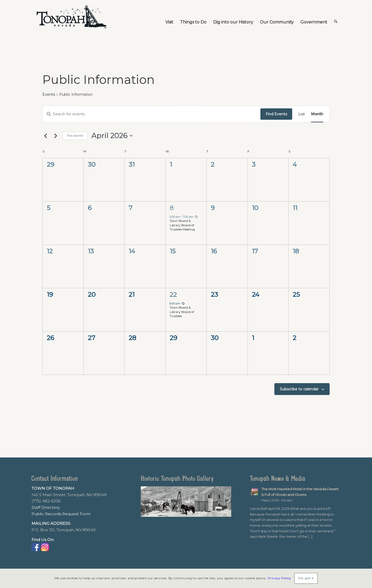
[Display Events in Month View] (317, 114)
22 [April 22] (173, 295)
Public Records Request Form (61, 514)
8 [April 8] (172, 208)
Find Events (276, 114)
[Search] (336, 17)
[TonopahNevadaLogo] (71, 17)
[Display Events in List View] (302, 114)
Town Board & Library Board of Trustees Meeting (182, 225)
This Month (75, 136)
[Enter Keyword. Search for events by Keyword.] (152, 114)
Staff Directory (46, 507)
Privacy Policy (280, 578)
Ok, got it (306, 578)
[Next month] (56, 136)
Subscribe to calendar (299, 389)
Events (49, 94)
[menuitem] (169, 17)
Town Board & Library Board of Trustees (182, 312)
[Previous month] (45, 136)
